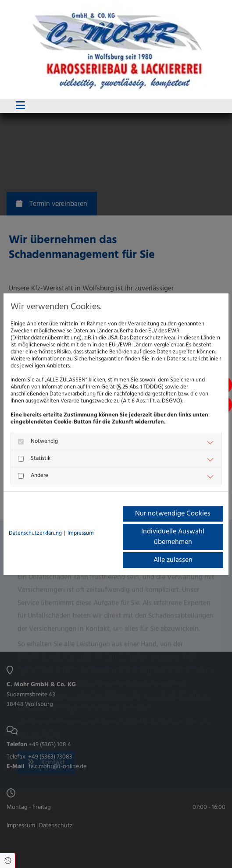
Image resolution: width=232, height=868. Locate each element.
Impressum (81, 533)
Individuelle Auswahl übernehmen (173, 537)
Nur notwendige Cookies (173, 514)
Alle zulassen (173, 560)
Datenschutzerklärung (35, 533)
